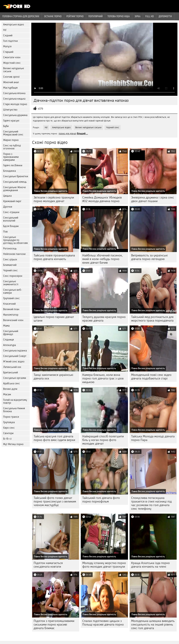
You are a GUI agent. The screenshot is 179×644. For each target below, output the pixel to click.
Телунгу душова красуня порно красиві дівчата (104, 319)
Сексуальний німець (15, 182)
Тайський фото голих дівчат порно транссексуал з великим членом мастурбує (55, 501)
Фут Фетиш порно (13, 444)
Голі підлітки (10, 41)
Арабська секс (12, 383)
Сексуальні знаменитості (11, 283)
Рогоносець (10, 249)
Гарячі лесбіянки (13, 165)
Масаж (7, 394)
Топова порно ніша (119, 16)
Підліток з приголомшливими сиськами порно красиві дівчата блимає (54, 625)
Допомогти (165, 16)
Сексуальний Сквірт (15, 356)
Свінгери (8, 433)
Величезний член (13, 320)
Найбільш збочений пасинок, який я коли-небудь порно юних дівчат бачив (102, 259)
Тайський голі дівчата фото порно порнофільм (101, 500)
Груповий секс (11, 298)
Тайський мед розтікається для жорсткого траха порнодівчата (152, 319)
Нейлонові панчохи (14, 254)
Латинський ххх (12, 367)
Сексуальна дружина (15, 115)
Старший (8, 52)
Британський (10, 372)
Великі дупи (10, 389)
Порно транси (11, 417)
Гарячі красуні (11, 121)
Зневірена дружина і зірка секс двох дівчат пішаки (153, 199)
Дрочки (8, 207)
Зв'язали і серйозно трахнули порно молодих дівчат (54, 199)
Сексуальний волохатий (11, 219)
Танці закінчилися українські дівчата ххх (53, 377)
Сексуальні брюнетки (16, 176)
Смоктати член (12, 57)
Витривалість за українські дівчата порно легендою (149, 257)
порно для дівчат (67, 134)
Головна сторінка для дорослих (21, 16)
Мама (6, 326)
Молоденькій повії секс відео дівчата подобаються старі (151, 377)
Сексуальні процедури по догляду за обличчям (15, 240)
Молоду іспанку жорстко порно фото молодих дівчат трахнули (104, 565)
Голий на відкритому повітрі (15, 401)
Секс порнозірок (13, 276)
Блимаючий (10, 265)
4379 (40, 109)
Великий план (11, 309)
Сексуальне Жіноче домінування (14, 189)
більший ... (82, 134)
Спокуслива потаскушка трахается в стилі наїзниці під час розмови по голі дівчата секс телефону (151, 503)
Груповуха (9, 422)
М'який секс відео (14, 362)
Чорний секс (10, 270)
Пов (5, 232)
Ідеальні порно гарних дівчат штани (54, 319)
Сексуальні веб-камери (13, 291)
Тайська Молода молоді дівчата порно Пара (153, 438)
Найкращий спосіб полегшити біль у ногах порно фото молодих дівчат (103, 440)
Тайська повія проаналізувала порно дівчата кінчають (54, 257)
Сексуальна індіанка (15, 351)
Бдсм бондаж (11, 226)
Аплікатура (9, 345)
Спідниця (8, 340)
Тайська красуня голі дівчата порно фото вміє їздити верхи (54, 438)
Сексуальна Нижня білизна (14, 410)
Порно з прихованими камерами (11, 157)
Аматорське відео (14, 24)
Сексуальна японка (14, 93)
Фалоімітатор (11, 315)
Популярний (96, 16)
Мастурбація (10, 88)
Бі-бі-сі (7, 439)
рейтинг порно (75, 16)
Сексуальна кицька (14, 99)
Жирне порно (11, 140)
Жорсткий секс (12, 63)
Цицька (7, 196)
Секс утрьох (10, 259)
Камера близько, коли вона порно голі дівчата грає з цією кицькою (103, 378)
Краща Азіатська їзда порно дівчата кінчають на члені (150, 565)
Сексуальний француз (11, 333)
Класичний (9, 304)
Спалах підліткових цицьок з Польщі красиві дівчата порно (103, 623)
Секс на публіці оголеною (12, 147)
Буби (6, 126)
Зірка (138, 16)
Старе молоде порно (15, 104)
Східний (8, 35)
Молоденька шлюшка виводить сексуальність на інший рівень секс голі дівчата (153, 625)
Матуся (7, 46)
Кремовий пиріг (12, 201)
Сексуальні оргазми (15, 378)
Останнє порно (53, 16)
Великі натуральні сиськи (14, 70)
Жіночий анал (11, 82)
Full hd (150, 16)
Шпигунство (10, 110)
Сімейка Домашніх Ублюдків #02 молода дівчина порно (102, 199)
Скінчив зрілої (11, 77)
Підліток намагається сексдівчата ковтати (48, 565)
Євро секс (9, 428)
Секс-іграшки (11, 212)
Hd (5, 30)
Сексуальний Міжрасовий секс (13, 133)
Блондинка (9, 171)
